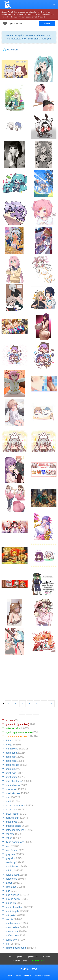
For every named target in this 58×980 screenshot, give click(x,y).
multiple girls (12, 911)
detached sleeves (15, 830)
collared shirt (12, 818)
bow (8, 797)
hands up (11, 862)
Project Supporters (43, 976)
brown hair (11, 810)
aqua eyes (11, 753)
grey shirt (11, 858)
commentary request (17, 736)
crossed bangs (13, 826)
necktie (9, 919)
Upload (19, 957)
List (9, 957)
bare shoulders (14, 781)
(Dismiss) (41, 17)
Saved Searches (20, 961)
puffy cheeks (12, 936)
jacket (9, 883)
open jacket (12, 931)
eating (9, 838)
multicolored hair (14, 907)
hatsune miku (13, 728)
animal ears (12, 749)
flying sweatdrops (15, 842)
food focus (11, 850)
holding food (12, 875)
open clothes (12, 927)
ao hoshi (10, 720)
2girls (8, 741)
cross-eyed (11, 822)
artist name (12, 777)
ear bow (10, 834)
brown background (15, 806)
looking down (13, 899)
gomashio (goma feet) (17, 724)
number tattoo (13, 923)
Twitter (18, 976)
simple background (16, 948)
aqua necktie (12, 765)
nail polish (11, 915)
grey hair (10, 854)
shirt (8, 944)
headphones (12, 867)
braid (8, 802)
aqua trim (11, 769)
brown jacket (12, 814)
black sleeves (13, 785)
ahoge (9, 745)
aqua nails (11, 761)
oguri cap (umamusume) (19, 732)
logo (8, 891)
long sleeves (12, 895)
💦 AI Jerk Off (10, 50)
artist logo (11, 773)
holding (9, 871)
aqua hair (11, 757)
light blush (11, 887)
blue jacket (11, 789)
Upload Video (32, 957)
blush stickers (13, 793)
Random (47, 957)
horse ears (11, 879)
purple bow (11, 940)
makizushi (11, 903)
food (8, 846)
